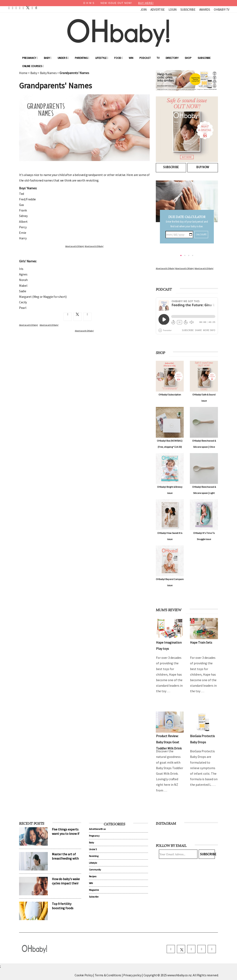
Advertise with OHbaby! (75, 246)
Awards (205, 10)
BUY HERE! (146, 3)
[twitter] (27, 8)
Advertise (158, 10)
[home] (9, 8)
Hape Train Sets (201, 642)
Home (23, 73)
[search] (36, 8)
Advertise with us (97, 829)
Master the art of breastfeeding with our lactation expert (66, 858)
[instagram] (23, 8)
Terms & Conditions (108, 975)
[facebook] (13, 8)
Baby (48, 58)
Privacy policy (133, 975)
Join (144, 10)
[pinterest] (16, 8)
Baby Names (48, 73)
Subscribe (188, 10)
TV (158, 58)
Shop (188, 58)
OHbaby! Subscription (170, 395)
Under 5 (63, 58)
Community (95, 870)
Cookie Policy (84, 975)
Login (173, 10)
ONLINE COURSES (33, 66)
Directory (172, 58)
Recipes (93, 876)
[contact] (32, 8)
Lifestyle (102, 58)
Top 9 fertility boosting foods (63, 906)
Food (118, 58)
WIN (131, 58)
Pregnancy (30, 58)
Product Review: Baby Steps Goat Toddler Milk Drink (169, 742)
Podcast (145, 58)
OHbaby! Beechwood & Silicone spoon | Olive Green (204, 447)
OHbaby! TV (222, 10)
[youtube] (20, 8)
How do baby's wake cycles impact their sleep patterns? (66, 883)
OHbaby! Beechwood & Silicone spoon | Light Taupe (204, 493)
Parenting (82, 58)
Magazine (94, 890)
